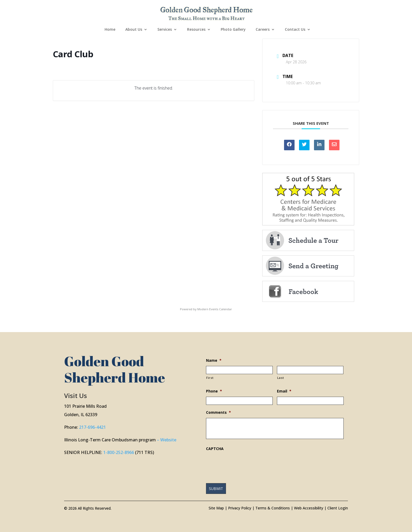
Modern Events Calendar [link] (215, 309)
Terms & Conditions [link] (273, 508)
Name (214, 360)
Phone (214, 391)
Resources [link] (196, 30)
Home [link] (110, 30)
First (210, 378)
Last (281, 378)
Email (284, 391)
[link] (207, 13)
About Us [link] (134, 30)
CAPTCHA (215, 449)
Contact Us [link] (295, 30)
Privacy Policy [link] (240, 508)
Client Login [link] (338, 508)
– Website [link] (167, 440)
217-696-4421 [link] (92, 427)
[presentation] (246, 464)
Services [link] (165, 30)
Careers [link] (263, 30)
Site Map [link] (216, 508)
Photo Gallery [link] (233, 30)
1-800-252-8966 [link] (119, 452)
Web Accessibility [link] (309, 508)
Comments (218, 412)
